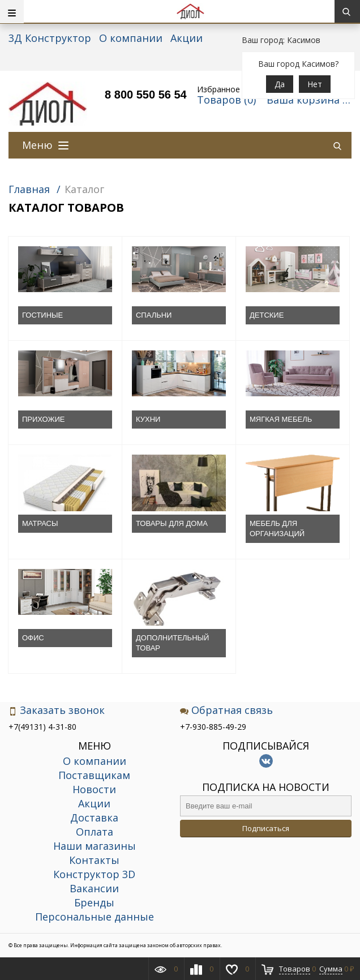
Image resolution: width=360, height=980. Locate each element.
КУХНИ (148, 419)
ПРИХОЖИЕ (43, 419)
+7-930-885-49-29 (213, 727)
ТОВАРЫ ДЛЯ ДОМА (172, 523)
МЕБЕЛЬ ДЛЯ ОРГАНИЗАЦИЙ (277, 528)
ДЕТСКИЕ (267, 315)
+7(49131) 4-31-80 (42, 727)
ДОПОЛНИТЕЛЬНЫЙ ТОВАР (172, 643)
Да (280, 84)
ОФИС (33, 638)
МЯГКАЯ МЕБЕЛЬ (281, 419)
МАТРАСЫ (40, 523)
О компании (131, 38)
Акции (187, 38)
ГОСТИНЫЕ (42, 315)
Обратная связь (226, 710)
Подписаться (266, 828)
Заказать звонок (57, 710)
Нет (315, 84)
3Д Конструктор (50, 38)
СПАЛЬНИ (154, 315)
